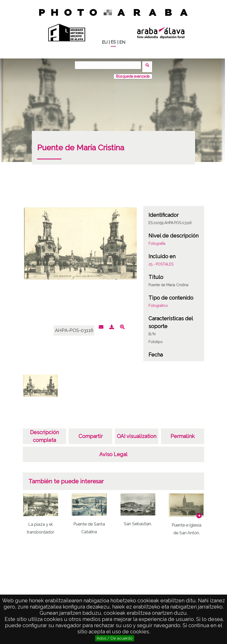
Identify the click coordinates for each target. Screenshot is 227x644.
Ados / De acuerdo (115, 638)
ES (113, 42)
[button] (199, 513)
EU (105, 42)
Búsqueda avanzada (133, 73)
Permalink (183, 433)
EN (122, 42)
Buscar (149, 65)
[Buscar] (110, 65)
